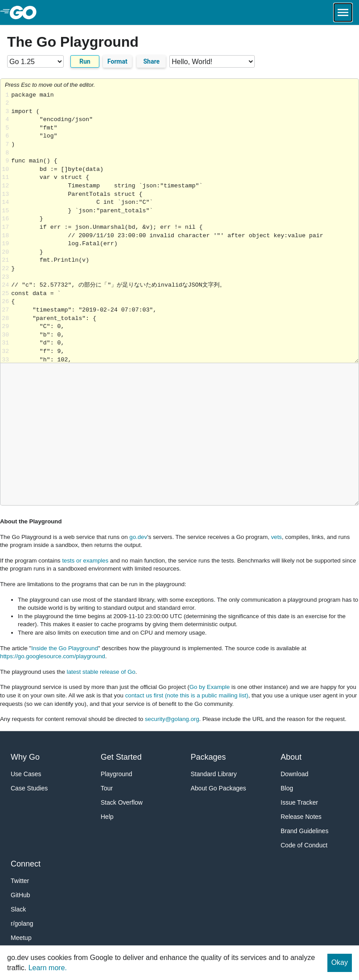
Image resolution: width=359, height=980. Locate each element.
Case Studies (29, 788)
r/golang (22, 923)
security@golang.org (172, 719)
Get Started (121, 757)
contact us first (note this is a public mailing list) (187, 695)
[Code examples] (212, 61)
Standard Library (214, 774)
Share (152, 61)
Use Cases (26, 774)
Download (294, 774)
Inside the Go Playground (65, 648)
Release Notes (301, 817)
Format (117, 61)
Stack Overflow (122, 802)
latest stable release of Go (101, 672)
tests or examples (85, 561)
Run (85, 61)
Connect (26, 864)
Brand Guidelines (304, 831)
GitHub (20, 895)
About (291, 757)
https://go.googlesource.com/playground (53, 656)
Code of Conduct (304, 845)
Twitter (20, 881)
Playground (116, 774)
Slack (18, 909)
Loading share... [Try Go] (185, 227)
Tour (107, 788)
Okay (340, 962)
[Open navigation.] (343, 12)
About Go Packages (218, 788)
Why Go (25, 757)
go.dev (139, 537)
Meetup (21, 938)
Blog (287, 788)
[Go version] (35, 61)
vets (276, 537)
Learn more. (48, 968)
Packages (208, 757)
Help (107, 817)
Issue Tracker (299, 802)
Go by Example (210, 687)
